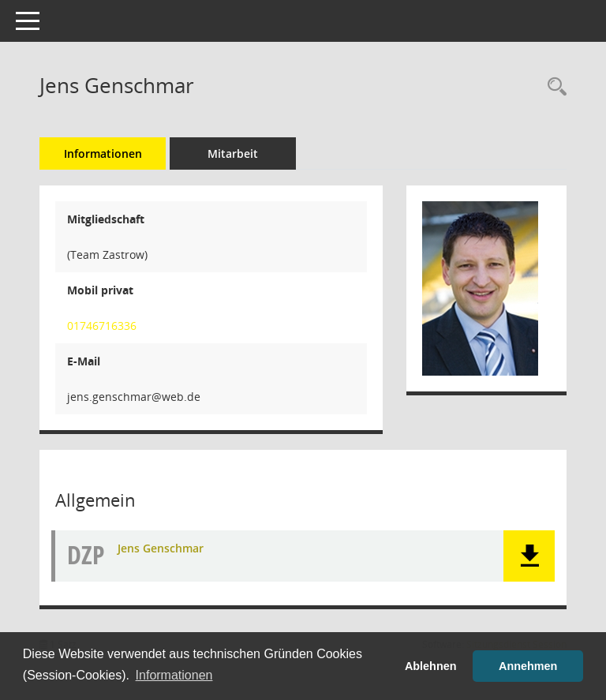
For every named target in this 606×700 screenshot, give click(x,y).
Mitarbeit (233, 153)
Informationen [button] (174, 675)
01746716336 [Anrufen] (102, 326)
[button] (529, 556)
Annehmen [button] (528, 666)
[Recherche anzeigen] (553, 87)
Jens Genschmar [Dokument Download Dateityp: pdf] (161, 548)
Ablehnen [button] (431, 666)
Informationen (103, 153)
